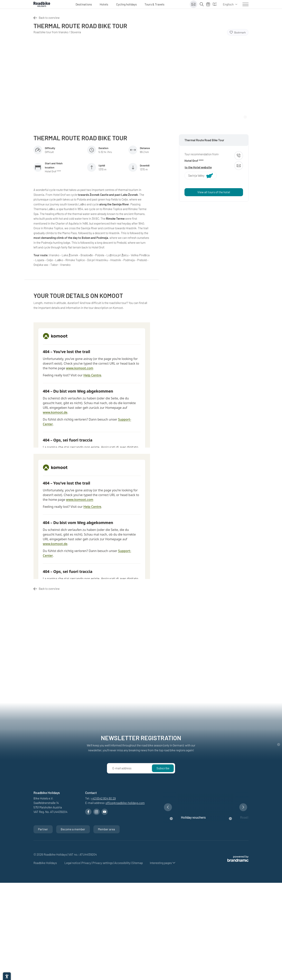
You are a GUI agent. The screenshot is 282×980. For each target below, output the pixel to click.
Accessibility (123, 863)
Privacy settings (103, 863)
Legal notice (73, 863)
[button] (168, 807)
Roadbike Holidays (45, 863)
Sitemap (137, 863)
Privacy (87, 863)
